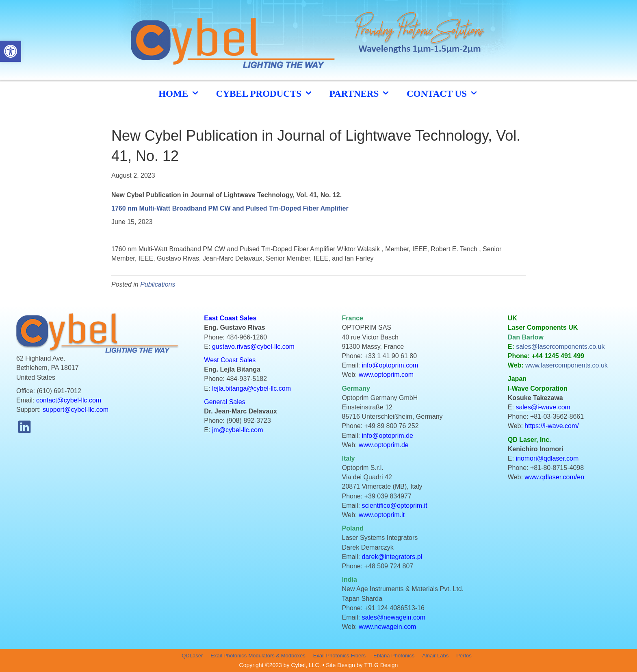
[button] (24, 426)
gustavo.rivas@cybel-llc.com (253, 347)
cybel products (265, 93)
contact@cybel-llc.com (69, 400)
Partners (360, 93)
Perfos (464, 656)
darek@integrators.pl (392, 557)
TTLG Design (381, 665)
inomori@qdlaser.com (547, 458)
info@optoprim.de (387, 436)
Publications (158, 284)
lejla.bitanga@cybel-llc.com (251, 388)
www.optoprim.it (382, 515)
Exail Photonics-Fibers (339, 656)
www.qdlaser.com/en (554, 477)
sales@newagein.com (393, 617)
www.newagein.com (387, 627)
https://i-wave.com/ (551, 426)
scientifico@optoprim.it (394, 506)
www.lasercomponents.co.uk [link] (567, 365)
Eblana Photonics (394, 656)
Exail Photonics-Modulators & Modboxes (258, 656)
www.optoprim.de (384, 445)
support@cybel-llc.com (76, 410)
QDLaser (192, 656)
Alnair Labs (435, 656)
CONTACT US (443, 93)
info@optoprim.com (390, 365)
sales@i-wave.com (543, 407)
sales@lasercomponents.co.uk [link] (560, 347)
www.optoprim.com (386, 375)
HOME (179, 93)
